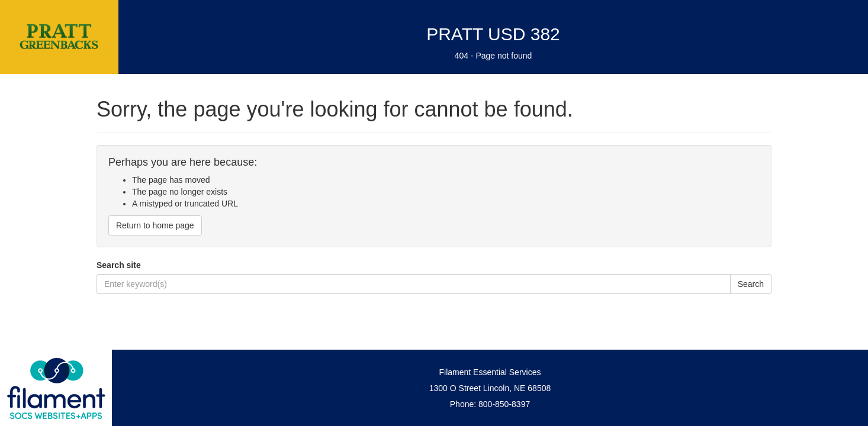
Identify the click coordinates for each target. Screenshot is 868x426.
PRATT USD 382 (493, 34)
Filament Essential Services (490, 372)
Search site (119, 265)
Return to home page (155, 225)
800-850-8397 (504, 404)
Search (751, 284)
